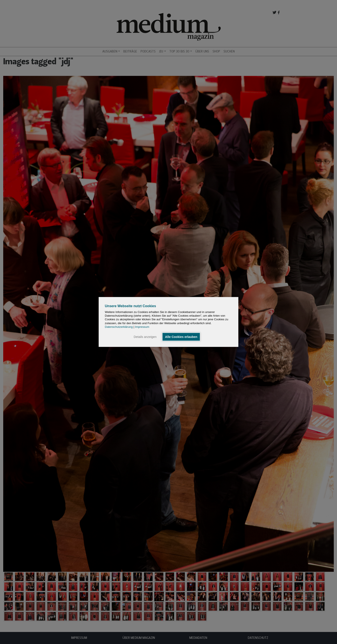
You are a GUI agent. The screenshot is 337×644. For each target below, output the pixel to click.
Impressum (142, 327)
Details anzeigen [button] (145, 337)
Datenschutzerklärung (119, 327)
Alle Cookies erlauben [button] (181, 337)
